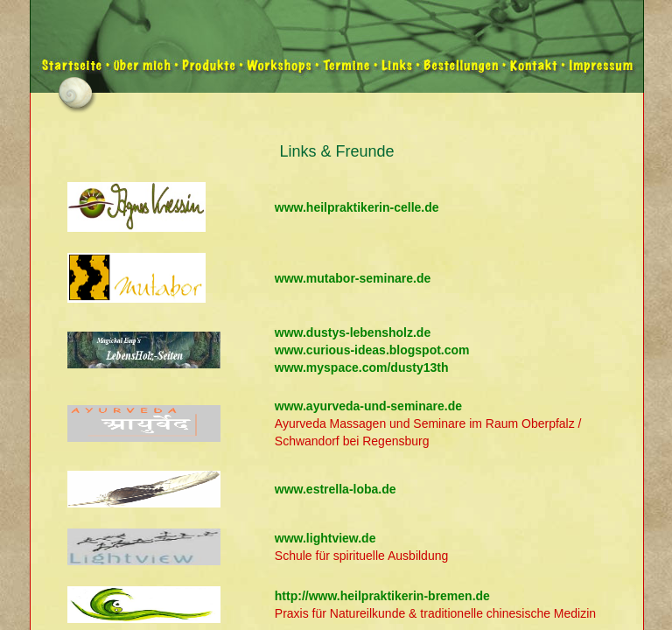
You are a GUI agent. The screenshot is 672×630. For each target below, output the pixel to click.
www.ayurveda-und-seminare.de (368, 406)
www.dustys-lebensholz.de (353, 332)
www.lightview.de (325, 538)
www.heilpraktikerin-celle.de (357, 207)
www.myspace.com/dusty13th (362, 367)
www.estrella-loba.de (336, 489)
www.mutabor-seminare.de (353, 278)
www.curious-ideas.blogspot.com (372, 350)
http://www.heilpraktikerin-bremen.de (382, 596)
